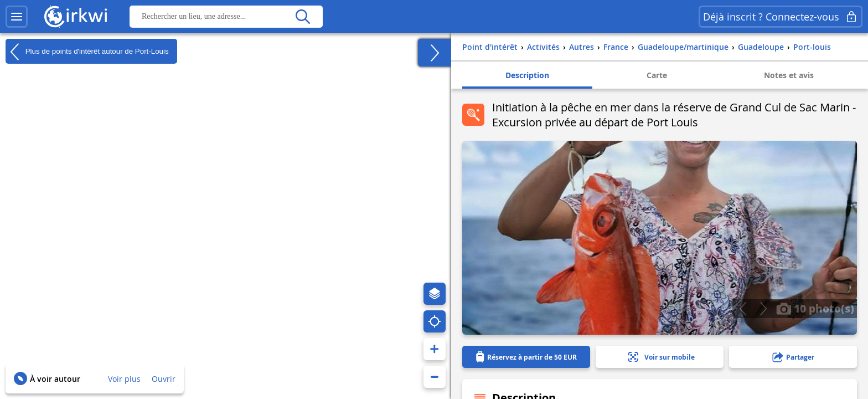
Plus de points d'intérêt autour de (87, 52)
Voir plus (124, 379)
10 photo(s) (815, 308)
